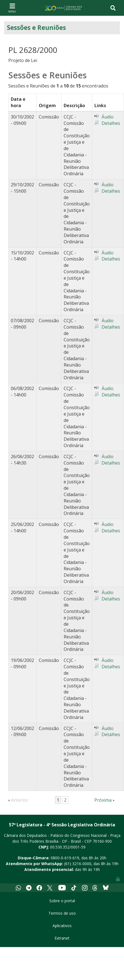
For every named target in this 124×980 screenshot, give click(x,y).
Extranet (62, 938)
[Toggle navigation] (12, 8)
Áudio (108, 117)
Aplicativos (62, 926)
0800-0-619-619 (65, 858)
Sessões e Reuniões (36, 28)
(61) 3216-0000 (78, 864)
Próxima (103, 800)
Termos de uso (62, 913)
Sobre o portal (62, 901)
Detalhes (111, 123)
